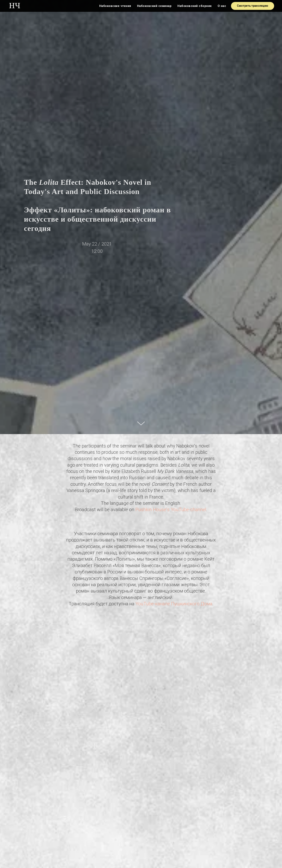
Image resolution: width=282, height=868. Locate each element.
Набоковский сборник (195, 6)
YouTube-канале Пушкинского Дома (174, 604)
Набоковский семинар (154, 6)
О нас (222, 6)
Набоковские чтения (115, 6)
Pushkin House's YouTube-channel (171, 510)
